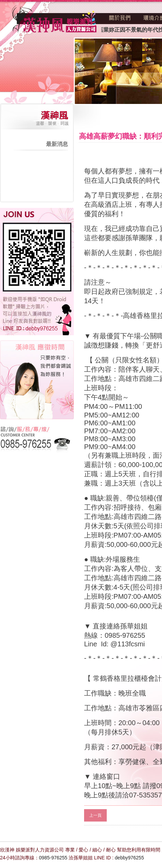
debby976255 (130, 858)
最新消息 (57, 144)
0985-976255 (53, 858)
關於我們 (120, 18)
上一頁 (95, 815)
